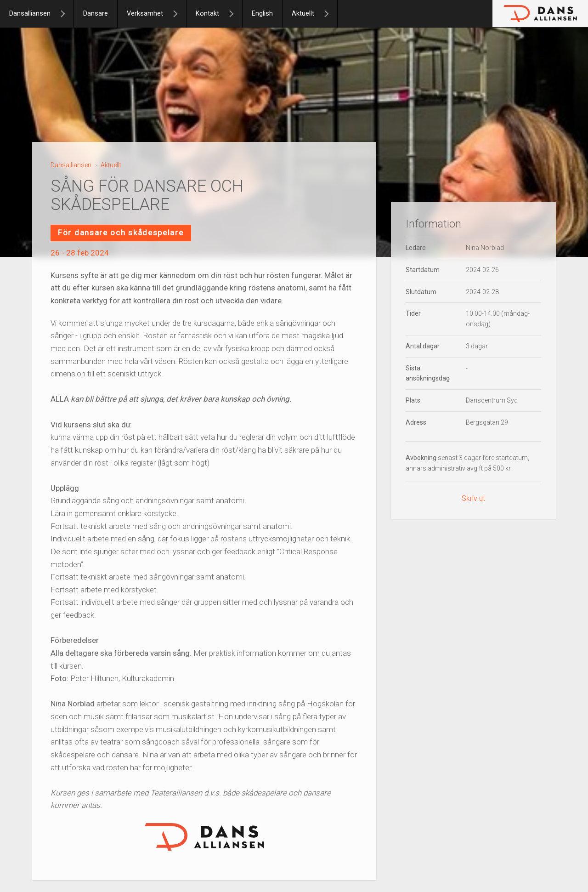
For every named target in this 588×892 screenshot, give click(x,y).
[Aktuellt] (330, 14)
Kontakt (207, 14)
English (262, 14)
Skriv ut (473, 498)
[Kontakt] (235, 14)
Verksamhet (145, 14)
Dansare (96, 14)
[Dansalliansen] (67, 14)
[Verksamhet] (179, 14)
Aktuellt (303, 14)
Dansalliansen (30, 14)
